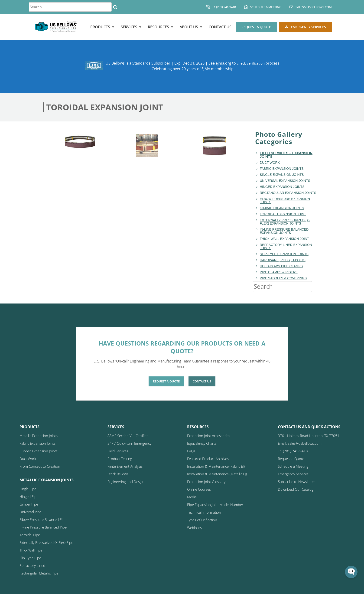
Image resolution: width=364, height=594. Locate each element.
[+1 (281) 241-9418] (208, 7)
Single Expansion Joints (282, 175)
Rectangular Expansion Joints (288, 193)
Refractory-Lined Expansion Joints (286, 246)
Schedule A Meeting (266, 7)
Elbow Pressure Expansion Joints (285, 200)
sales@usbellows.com (314, 7)
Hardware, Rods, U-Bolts (283, 260)
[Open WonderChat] (351, 572)
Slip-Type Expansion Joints (284, 254)
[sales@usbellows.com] (291, 7)
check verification (251, 63)
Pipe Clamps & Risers (279, 272)
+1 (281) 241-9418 (224, 7)
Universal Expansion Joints (285, 181)
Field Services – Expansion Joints (286, 155)
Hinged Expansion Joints (282, 187)
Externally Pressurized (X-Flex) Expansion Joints (285, 222)
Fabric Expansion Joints (282, 169)
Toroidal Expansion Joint (283, 214)
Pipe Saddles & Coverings (283, 278)
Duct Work (270, 163)
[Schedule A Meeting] (246, 7)
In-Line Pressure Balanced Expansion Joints (284, 231)
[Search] (115, 7)
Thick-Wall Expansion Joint (284, 239)
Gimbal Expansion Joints (282, 208)
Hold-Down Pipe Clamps (281, 266)
